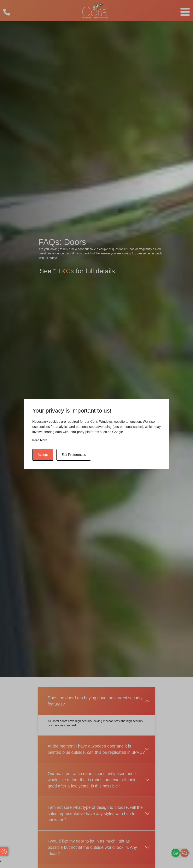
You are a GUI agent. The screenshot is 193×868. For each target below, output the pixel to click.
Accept (43, 455)
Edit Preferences (74, 455)
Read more (40, 440)
